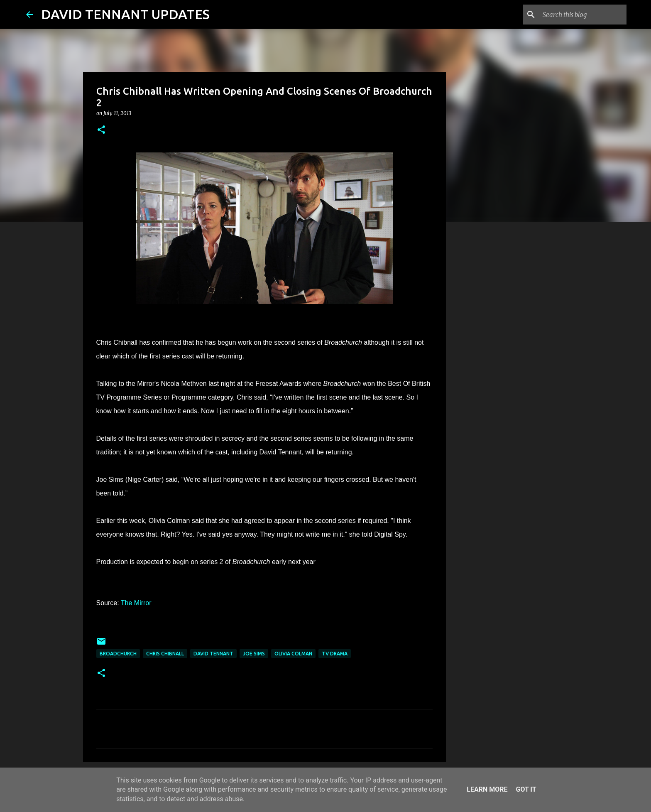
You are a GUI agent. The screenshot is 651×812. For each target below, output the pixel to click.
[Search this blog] (583, 15)
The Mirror (136, 603)
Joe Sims (254, 654)
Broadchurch (118, 654)
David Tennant (213, 654)
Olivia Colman (293, 654)
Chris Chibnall (165, 654)
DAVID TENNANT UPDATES (125, 14)
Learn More (487, 789)
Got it (526, 789)
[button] (101, 130)
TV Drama (335, 654)
